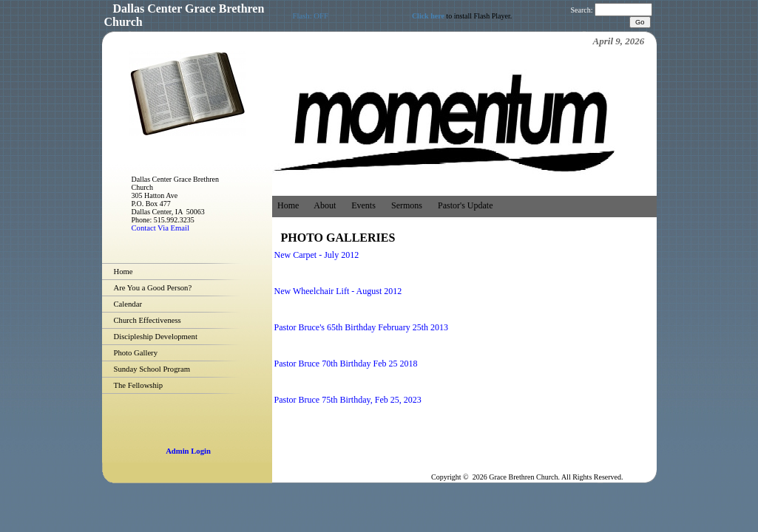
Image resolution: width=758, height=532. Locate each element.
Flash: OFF (311, 16)
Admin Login (188, 451)
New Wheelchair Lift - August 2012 (338, 291)
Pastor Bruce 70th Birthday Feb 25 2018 (346, 364)
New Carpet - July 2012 (317, 255)
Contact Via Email (160, 228)
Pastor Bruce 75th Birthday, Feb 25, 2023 (348, 400)
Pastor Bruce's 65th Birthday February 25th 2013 (361, 327)
